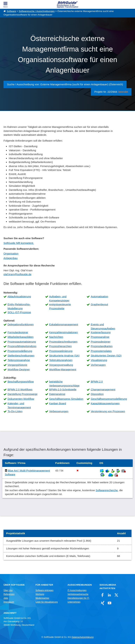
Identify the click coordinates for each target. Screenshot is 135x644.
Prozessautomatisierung (22, 342)
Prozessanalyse (100, 337)
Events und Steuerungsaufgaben (103, 326)
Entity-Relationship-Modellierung (19, 306)
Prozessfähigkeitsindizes (22, 346)
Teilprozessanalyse (19, 360)
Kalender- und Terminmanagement (19, 405)
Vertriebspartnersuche (78, 594)
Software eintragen (44, 590)
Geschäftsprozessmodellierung (109, 399)
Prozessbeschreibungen (63, 342)
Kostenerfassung (101, 332)
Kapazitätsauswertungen (105, 403)
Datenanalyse (57, 394)
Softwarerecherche (107, 490)
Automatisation (99, 296)
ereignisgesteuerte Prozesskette (60, 306)
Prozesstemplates (101, 351)
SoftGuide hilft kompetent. (19, 243)
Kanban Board (58, 403)
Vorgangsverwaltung (61, 365)
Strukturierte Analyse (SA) (64, 356)
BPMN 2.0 (97, 382)
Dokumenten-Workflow (21, 399)
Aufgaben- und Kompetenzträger (59, 298)
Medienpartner (42, 598)
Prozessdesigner (101, 342)
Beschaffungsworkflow (21, 382)
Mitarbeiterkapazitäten (21, 337)
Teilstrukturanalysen (61, 360)
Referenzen (9, 594)
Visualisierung (99, 360)
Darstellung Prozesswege (22, 394)
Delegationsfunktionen (21, 324)
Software (11, 11)
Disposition (97, 394)
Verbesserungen (59, 411)
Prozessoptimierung (61, 351)
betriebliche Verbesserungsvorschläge (64, 384)
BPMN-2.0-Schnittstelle (63, 389)
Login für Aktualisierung (47, 602)
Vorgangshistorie (17, 365)
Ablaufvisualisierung (19, 296)
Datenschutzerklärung (83, 637)
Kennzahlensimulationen (64, 332)
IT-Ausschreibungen (77, 590)
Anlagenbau (11, 258)
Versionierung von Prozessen (108, 411)
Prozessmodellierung (20, 351)
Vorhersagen (98, 365)
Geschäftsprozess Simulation (66, 399)
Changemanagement (103, 389)
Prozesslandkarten (102, 346)
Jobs (6, 598)
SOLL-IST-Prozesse (19, 312)
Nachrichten (56, 337)
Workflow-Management (63, 369)
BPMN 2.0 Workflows (20, 389)
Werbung (40, 594)
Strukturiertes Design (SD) (106, 356)
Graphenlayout (99, 304)
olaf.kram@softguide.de (17, 274)
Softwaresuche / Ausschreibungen (37, 11)
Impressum (9, 602)
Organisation (11, 254)
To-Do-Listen (15, 411)
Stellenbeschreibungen (21, 356)
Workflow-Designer (19, 369)
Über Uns (8, 590)
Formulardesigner (18, 332)
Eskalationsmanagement (64, 324)
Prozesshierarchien (60, 346)
